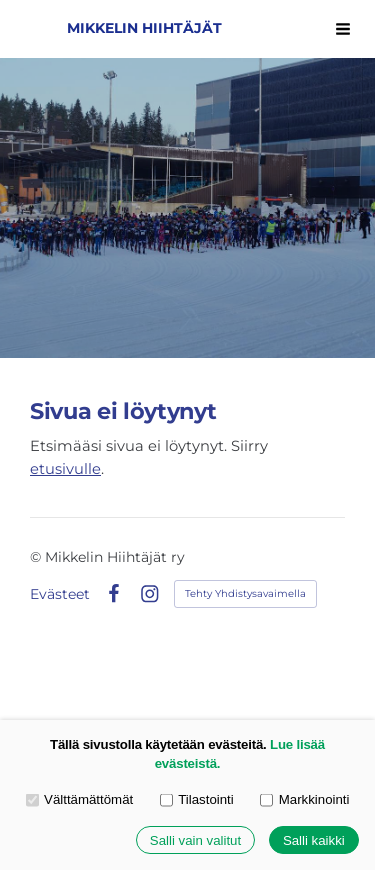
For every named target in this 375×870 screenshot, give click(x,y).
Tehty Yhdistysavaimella (245, 593)
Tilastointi (197, 799)
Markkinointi (304, 799)
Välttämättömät (80, 799)
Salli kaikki (314, 840)
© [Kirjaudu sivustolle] (37, 557)
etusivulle (65, 469)
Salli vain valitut (195, 840)
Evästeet (60, 594)
